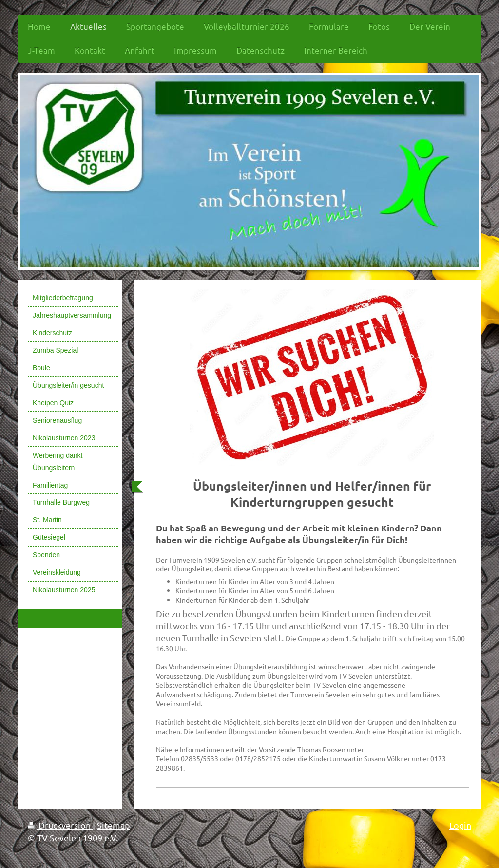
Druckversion (60, 825)
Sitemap (114, 825)
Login (460, 825)
